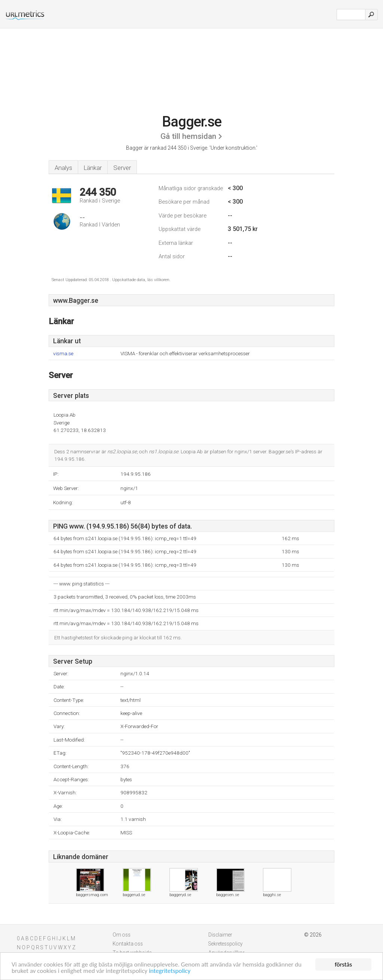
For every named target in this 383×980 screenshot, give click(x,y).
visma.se (63, 354)
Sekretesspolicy (226, 944)
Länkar (93, 168)
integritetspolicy (170, 971)
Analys (63, 168)
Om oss (122, 935)
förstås (343, 964)
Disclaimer (220, 935)
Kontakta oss (128, 944)
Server (122, 168)
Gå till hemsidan (188, 136)
